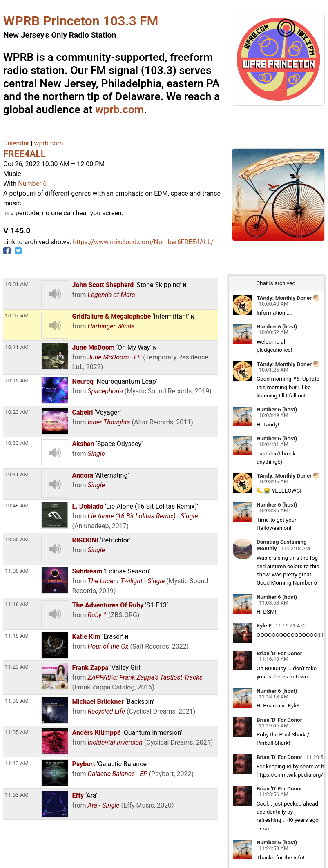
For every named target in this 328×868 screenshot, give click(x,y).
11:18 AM (17, 636)
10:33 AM (17, 443)
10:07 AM (17, 315)
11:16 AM (17, 604)
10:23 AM (17, 412)
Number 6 (32, 184)
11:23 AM (17, 667)
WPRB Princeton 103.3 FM (81, 21)
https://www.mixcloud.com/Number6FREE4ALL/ (143, 242)
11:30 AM (17, 701)
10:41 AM (17, 474)
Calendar (16, 143)
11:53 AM (17, 794)
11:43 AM (17, 763)
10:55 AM (17, 539)
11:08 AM (17, 571)
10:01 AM (17, 284)
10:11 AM (17, 347)
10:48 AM (17, 505)
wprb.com (119, 109)
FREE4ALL (25, 154)
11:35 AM (17, 732)
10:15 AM (17, 380)
